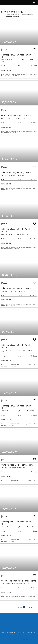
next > (35, 607)
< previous (20, 607)
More (34, 3)
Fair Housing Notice (24, 634)
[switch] (34, 48)
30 (32, 607)
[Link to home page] (3, 3)
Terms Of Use (7, 633)
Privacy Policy (19, 633)
